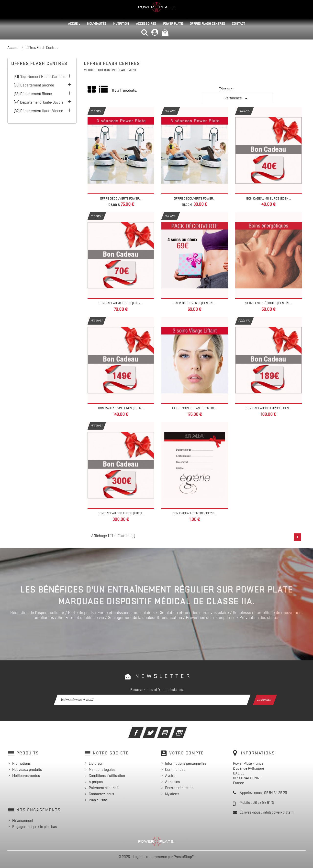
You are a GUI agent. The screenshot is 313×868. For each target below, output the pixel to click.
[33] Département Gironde (34, 85)
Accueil (74, 23)
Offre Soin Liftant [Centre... (195, 408)
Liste (104, 91)
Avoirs (170, 776)
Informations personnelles (186, 763)
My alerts (172, 794)
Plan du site (98, 800)
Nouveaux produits (27, 770)
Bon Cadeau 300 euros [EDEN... (121, 513)
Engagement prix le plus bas (34, 827)
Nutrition (121, 23)
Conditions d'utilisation (107, 776)
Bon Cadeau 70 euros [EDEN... (121, 303)
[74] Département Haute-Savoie (39, 102)
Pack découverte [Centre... (195, 303)
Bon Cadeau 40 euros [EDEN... (268, 198)
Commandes (175, 770)
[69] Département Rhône (33, 94)
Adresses (172, 782)
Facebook (143, 729)
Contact (238, 23)
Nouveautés (97, 23)
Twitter (157, 729)
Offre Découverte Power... (121, 198)
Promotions (21, 763)
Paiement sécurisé (104, 788)
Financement (23, 821)
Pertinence (237, 98)
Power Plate (173, 23)
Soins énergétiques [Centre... (268, 303)
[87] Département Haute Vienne (38, 111)
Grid (92, 89)
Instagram (186, 729)
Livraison (96, 763)
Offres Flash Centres (207, 23)
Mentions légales (102, 770)
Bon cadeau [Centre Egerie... (195, 513)
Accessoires (146, 23)
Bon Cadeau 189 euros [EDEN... (268, 408)
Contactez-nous (101, 794)
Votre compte (187, 753)
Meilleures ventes (26, 776)
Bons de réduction (179, 788)
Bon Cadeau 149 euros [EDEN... (121, 408)
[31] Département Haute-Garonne (39, 77)
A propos (96, 782)
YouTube (172, 729)
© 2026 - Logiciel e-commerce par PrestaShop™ (156, 857)
